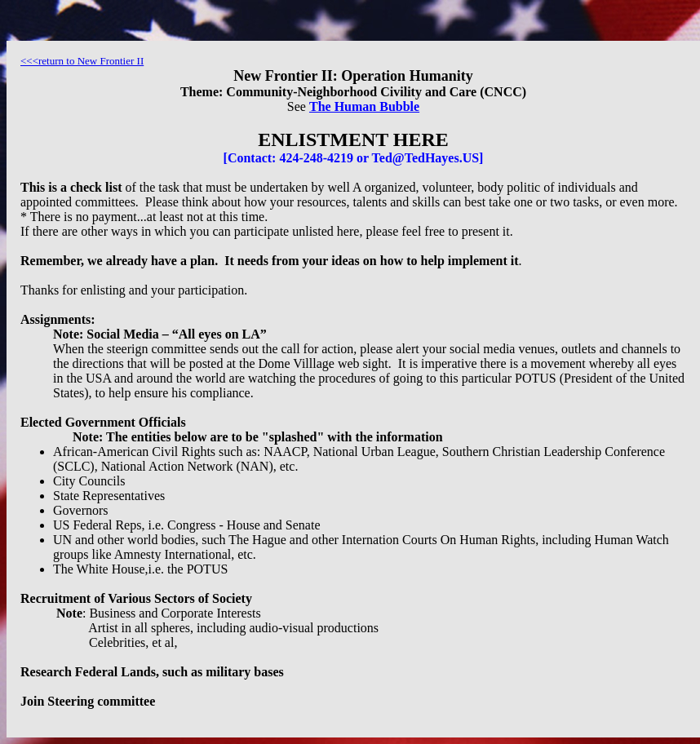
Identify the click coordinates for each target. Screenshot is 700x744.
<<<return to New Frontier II (82, 61)
